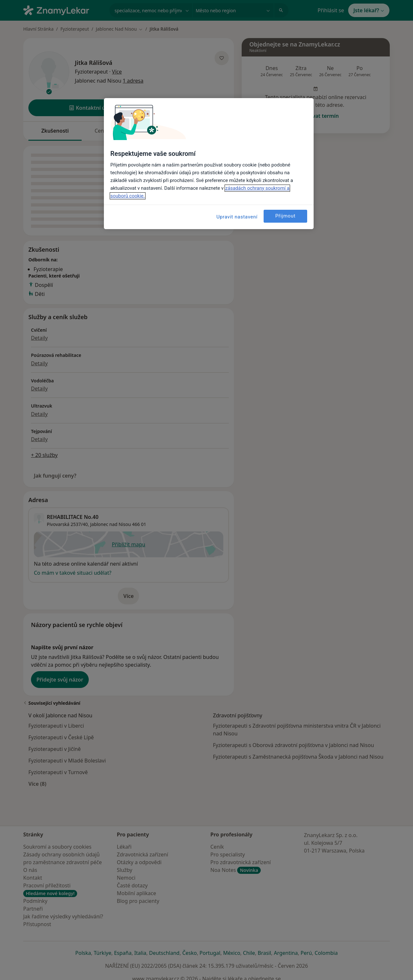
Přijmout (285, 216)
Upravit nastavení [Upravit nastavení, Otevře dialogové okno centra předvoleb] (237, 217)
